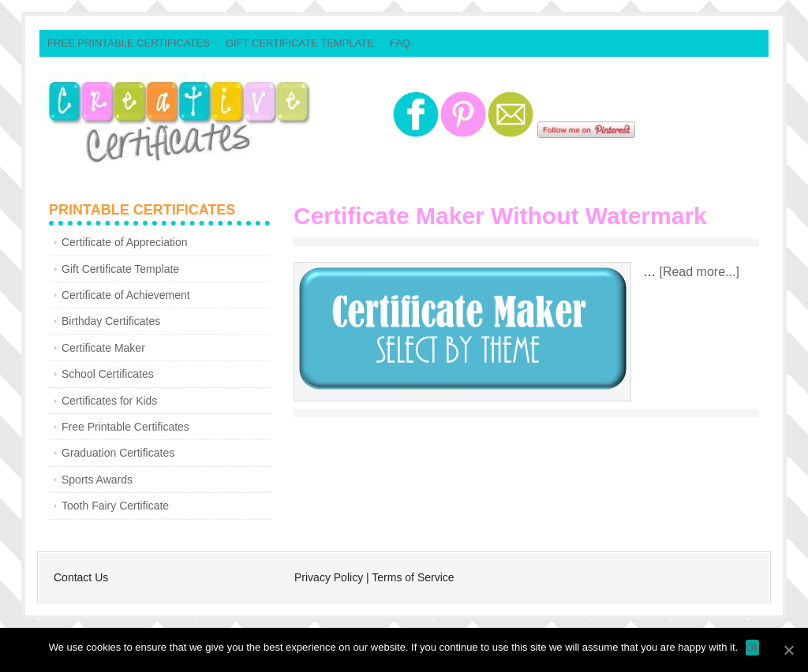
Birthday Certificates (111, 321)
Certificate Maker (103, 348)
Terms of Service (413, 577)
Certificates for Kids (109, 401)
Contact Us (81, 577)
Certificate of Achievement (126, 295)
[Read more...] (699, 272)
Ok (752, 647)
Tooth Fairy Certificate (115, 506)
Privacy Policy (329, 577)
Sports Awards (97, 480)
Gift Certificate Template (300, 43)
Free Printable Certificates (129, 43)
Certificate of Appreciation (125, 242)
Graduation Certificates (118, 453)
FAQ (400, 43)
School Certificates (108, 374)
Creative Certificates (215, 118)
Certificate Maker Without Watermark (500, 216)
